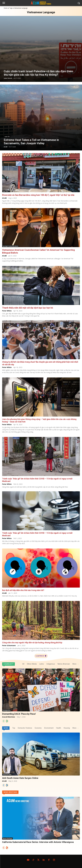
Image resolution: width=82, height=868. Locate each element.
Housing (67, 728)
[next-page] (7, 721)
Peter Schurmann (9, 645)
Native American (64, 664)
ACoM (4, 198)
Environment (49, 728)
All (23, 664)
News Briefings (10, 792)
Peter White (7, 311)
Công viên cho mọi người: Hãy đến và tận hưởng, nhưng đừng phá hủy (32, 643)
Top (14, 728)
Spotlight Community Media (10, 246)
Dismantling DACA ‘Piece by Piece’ (19, 714)
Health (59, 728)
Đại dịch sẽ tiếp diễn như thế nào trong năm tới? (23, 590)
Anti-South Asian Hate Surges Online (20, 778)
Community (8, 664)
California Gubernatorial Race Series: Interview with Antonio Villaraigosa (38, 842)
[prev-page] (4, 721)
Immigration (7, 710)
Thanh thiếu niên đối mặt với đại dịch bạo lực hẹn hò (28, 308)
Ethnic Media (32, 664)
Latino (42, 664)
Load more (41, 656)
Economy (38, 728)
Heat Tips (7, 137)
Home (6, 8)
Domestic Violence (25, 728)
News (6, 728)
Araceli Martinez (9, 717)
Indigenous (51, 664)
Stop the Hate (7, 774)
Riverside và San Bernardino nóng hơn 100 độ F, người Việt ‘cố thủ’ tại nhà (38, 195)
